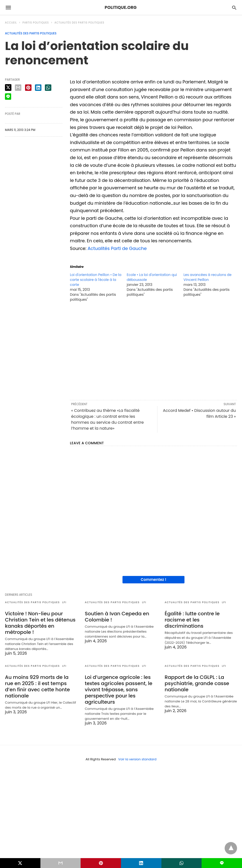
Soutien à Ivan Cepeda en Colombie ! (117, 617)
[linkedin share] (38, 88)
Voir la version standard (137, 759)
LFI (64, 602)
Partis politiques (36, 23)
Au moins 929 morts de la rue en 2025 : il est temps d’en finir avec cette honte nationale (37, 686)
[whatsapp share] (48, 88)
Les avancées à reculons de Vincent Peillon (208, 277)
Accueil (11, 23)
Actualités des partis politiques (79, 23)
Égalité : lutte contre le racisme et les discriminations (192, 620)
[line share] (8, 97)
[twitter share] (8, 87)
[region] (153, 350)
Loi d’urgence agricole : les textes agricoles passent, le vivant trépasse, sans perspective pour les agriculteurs (119, 690)
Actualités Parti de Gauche (117, 248)
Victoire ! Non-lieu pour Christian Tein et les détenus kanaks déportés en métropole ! (40, 623)
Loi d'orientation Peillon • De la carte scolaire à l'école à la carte (96, 280)
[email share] (18, 88)
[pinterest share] (28, 88)
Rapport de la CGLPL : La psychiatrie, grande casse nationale (197, 683)
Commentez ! (154, 580)
